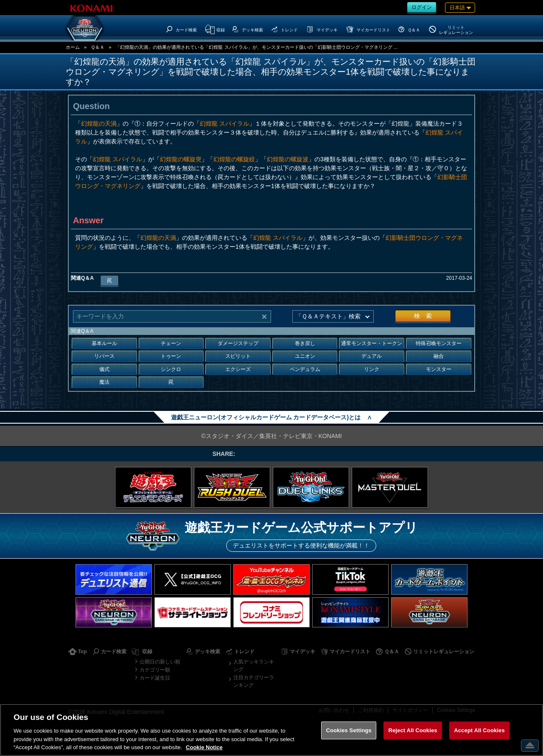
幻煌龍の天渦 (99, 124)
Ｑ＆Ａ (98, 47)
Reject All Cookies (413, 730)
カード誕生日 (155, 678)
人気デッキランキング (254, 666)
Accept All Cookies (479, 730)
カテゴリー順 (155, 670)
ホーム (73, 47)
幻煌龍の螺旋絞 (234, 159)
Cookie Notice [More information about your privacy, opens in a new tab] (204, 747)
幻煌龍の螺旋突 (181, 159)
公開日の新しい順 (160, 662)
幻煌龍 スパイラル (224, 124)
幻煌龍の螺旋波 (288, 159)
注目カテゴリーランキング (254, 681)
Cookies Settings (349, 730)
